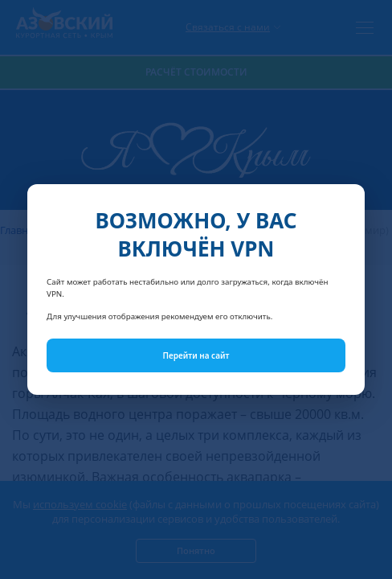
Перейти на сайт (196, 355)
